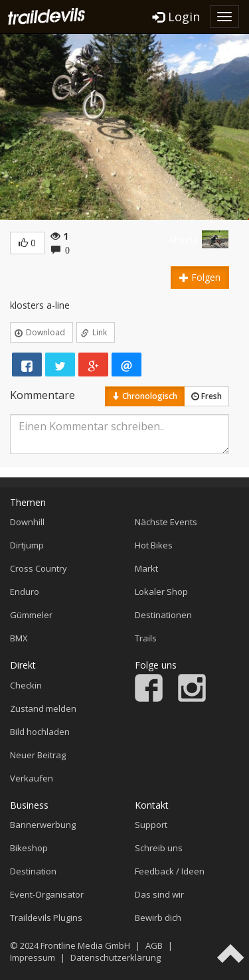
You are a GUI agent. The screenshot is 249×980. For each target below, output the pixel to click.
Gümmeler (31, 615)
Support (151, 825)
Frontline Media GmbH (85, 945)
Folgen (200, 277)
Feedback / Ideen (170, 871)
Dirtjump (27, 545)
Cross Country (39, 568)
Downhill (27, 522)
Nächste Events (166, 522)
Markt (146, 568)
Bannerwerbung (43, 825)
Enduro (25, 592)
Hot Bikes (154, 545)
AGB (154, 945)
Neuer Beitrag (38, 755)
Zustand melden (43, 708)
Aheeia (183, 239)
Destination (33, 871)
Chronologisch (145, 396)
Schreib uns (159, 848)
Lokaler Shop (161, 592)
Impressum (33, 957)
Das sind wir (159, 894)
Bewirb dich (158, 918)
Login (176, 17)
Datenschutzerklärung (116, 957)
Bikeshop (29, 848)
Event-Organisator (47, 894)
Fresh (207, 396)
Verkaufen (32, 778)
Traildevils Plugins (46, 918)
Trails (146, 638)
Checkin (26, 685)
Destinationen (163, 615)
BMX (19, 638)
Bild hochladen (40, 732)
